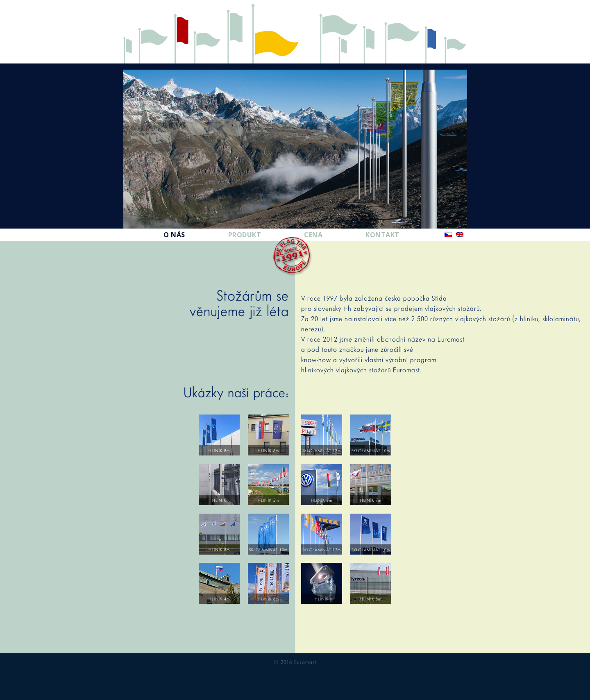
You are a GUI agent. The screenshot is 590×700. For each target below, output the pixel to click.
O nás (174, 235)
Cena (313, 235)
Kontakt (382, 235)
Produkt (245, 235)
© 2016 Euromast (295, 662)
